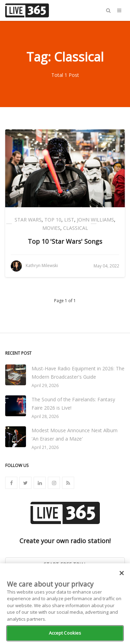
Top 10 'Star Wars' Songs (65, 241)
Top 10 (53, 220)
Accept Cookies (65, 633)
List (69, 220)
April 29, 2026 (45, 385)
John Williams (96, 220)
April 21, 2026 (45, 447)
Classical (76, 228)
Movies (51, 228)
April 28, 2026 (45, 416)
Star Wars (28, 220)
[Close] (122, 573)
